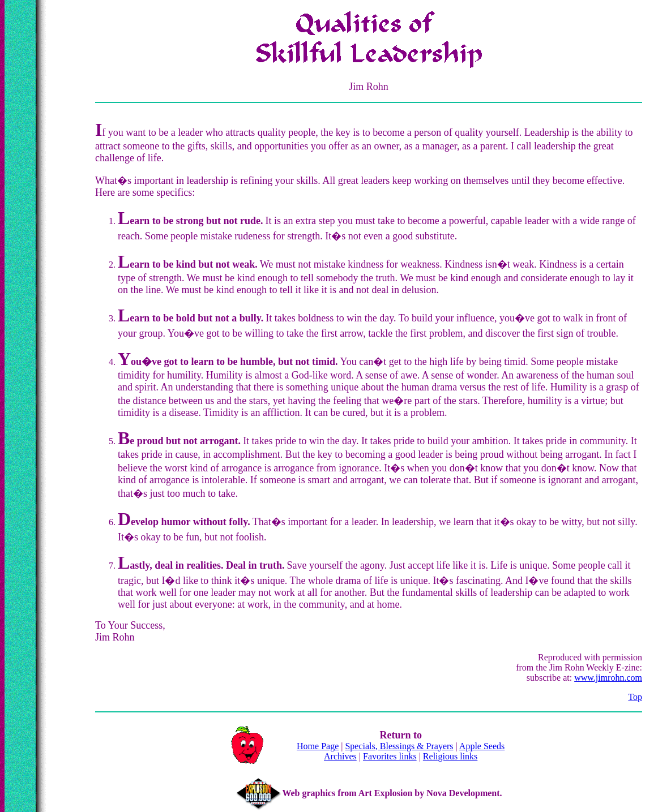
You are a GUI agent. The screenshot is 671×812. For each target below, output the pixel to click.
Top (635, 697)
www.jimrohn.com (608, 678)
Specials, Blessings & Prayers (399, 746)
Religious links (450, 756)
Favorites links (390, 756)
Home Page (318, 746)
